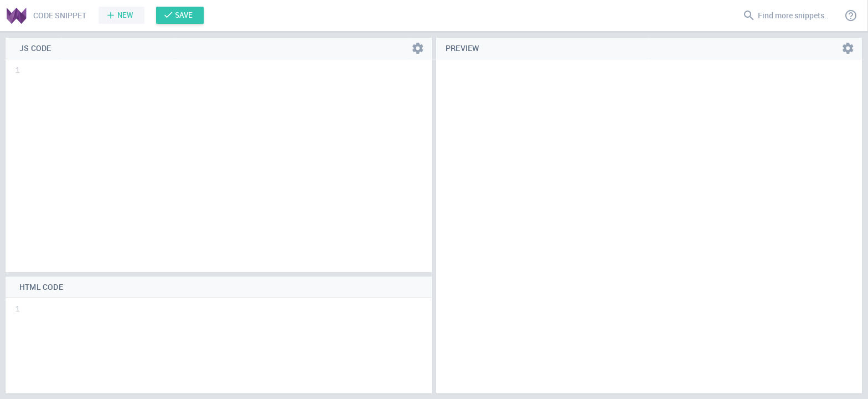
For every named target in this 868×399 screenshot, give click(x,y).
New (125, 15)
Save (184, 15)
